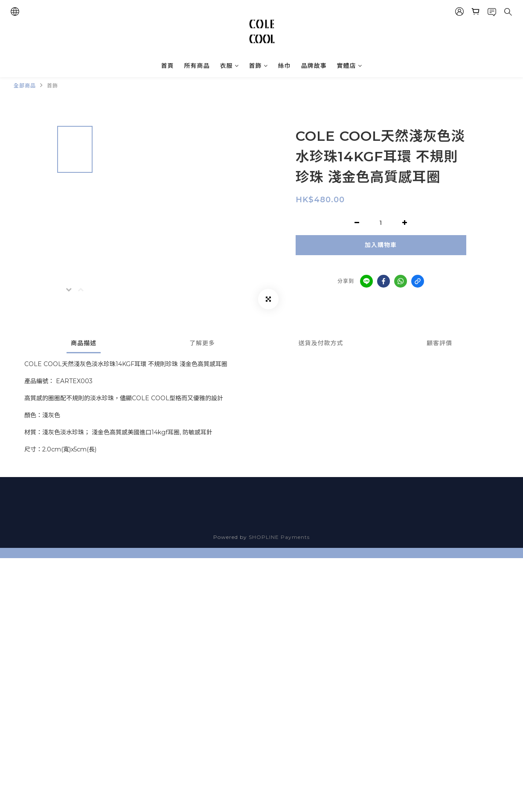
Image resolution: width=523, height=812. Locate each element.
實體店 (350, 66)
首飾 (259, 66)
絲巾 (285, 66)
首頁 (168, 66)
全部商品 (25, 86)
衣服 (230, 66)
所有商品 (197, 66)
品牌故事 (314, 66)
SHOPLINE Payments (279, 537)
